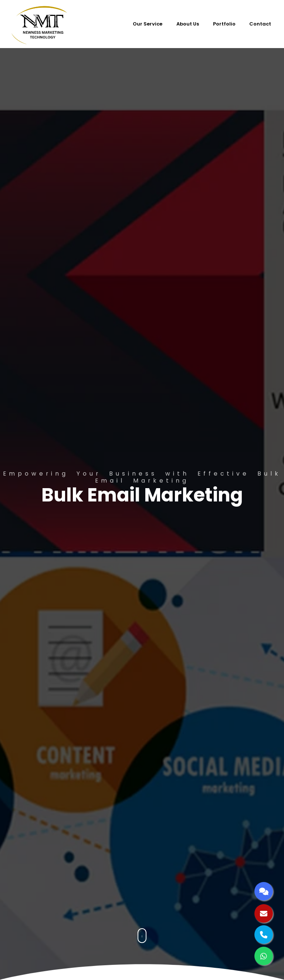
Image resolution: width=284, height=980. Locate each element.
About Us (188, 24)
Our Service (148, 24)
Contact (260, 24)
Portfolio (224, 24)
